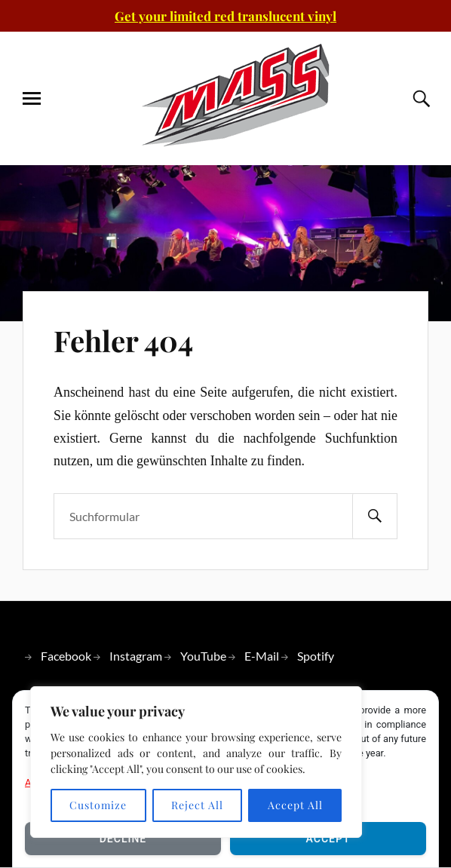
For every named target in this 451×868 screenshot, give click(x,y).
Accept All (295, 805)
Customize (98, 805)
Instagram (136, 656)
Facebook (66, 656)
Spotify (316, 656)
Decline (123, 839)
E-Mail (262, 656)
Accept (328, 839)
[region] (196, 762)
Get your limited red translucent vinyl (226, 16)
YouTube (203, 656)
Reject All (197, 805)
